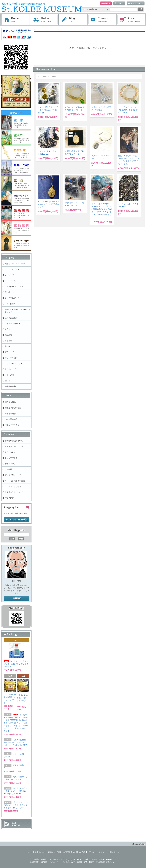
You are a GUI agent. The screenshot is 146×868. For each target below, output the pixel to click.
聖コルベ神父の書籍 (13, 408)
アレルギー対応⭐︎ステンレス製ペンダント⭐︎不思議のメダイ (48, 204)
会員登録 (106, 4)
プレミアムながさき (13, 487)
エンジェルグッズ (12, 269)
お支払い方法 (40, 852)
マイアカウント (136, 4)
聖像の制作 (9, 498)
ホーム (16, 20)
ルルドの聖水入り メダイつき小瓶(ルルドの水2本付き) (48, 110)
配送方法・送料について (15, 447)
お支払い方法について (14, 441)
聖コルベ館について (13, 475)
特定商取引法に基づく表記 (74, 852)
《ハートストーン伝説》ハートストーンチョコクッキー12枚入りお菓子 (16, 805)
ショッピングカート (131, 20)
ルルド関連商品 (11, 419)
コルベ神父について (13, 469)
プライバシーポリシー (97, 852)
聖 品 (8, 292)
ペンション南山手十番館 (15, 481)
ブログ (73, 20)
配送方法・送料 (55, 852)
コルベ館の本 (10, 304)
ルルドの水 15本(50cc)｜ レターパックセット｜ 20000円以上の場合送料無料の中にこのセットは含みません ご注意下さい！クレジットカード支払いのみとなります (16, 723)
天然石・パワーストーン (15, 264)
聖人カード (9, 352)
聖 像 (8, 346)
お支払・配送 (44, 20)
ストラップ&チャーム (14, 324)
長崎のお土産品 (11, 318)
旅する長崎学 (10, 414)
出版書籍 (8, 341)
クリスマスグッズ (12, 298)
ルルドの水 (9, 375)
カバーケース (10, 281)
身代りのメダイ (11, 369)
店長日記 (17, 599)
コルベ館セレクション (14, 287)
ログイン (119, 4)
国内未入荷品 (10, 402)
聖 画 (8, 381)
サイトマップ (10, 464)
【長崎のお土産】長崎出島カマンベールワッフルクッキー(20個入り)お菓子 (16, 742)
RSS (14, 823)
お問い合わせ (102, 20)
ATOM (16, 825)
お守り (8, 329)
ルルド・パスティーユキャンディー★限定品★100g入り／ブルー (16, 791)
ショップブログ (11, 458)
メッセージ (9, 275)
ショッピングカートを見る (17, 519)
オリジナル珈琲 (11, 358)
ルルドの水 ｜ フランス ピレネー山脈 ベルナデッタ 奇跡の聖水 (16, 664)
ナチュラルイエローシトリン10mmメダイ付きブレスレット (128, 110)
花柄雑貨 (8, 335)
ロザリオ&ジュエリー (14, 364)
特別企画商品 (10, 386)
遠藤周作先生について (14, 492)
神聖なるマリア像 (12, 425)
